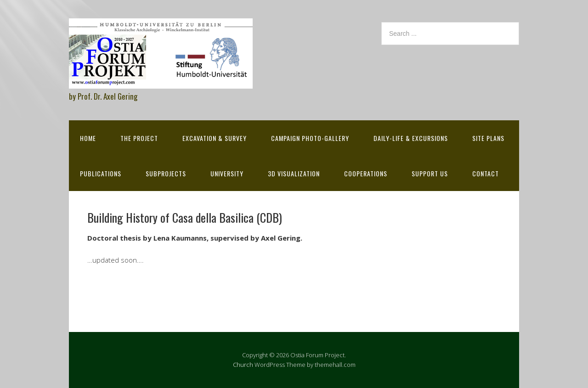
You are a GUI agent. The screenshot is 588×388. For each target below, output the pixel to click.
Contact (486, 173)
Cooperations (366, 173)
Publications (101, 173)
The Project (139, 138)
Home (88, 138)
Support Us (430, 173)
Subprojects (166, 173)
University (227, 173)
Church (243, 365)
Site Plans (488, 138)
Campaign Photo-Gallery (310, 138)
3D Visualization (294, 173)
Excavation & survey (215, 138)
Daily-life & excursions (411, 138)
